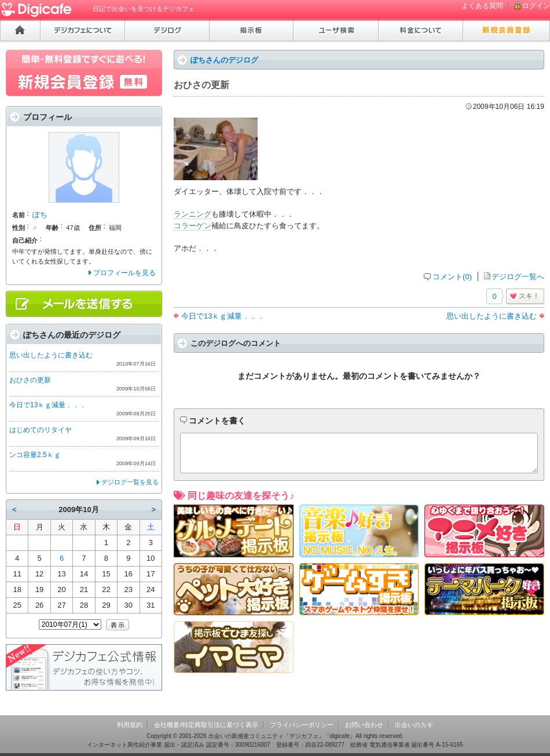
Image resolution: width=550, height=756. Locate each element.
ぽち (40, 215)
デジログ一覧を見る (130, 482)
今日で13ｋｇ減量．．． (223, 316)
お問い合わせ (364, 725)
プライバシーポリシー (302, 725)
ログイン (536, 6)
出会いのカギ (414, 725)
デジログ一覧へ (518, 277)
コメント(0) (452, 277)
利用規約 (130, 725)
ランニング (192, 214)
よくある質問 (482, 6)
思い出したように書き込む (492, 316)
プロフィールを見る (124, 273)
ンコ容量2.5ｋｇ (35, 455)
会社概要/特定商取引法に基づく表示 (206, 725)
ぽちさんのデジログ (224, 60)
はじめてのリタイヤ (41, 430)
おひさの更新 (30, 380)
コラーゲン (192, 226)
